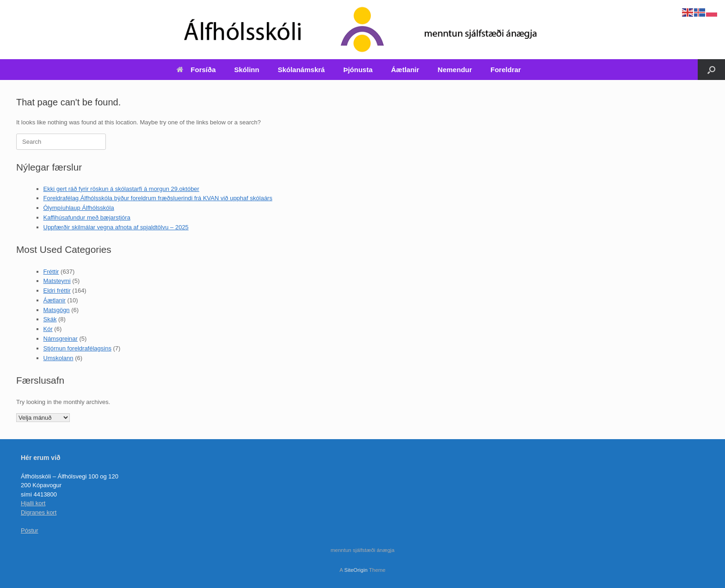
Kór (48, 329)
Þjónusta (358, 70)
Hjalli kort (33, 503)
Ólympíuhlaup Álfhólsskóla (79, 208)
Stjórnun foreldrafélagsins (77, 348)
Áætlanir (405, 70)
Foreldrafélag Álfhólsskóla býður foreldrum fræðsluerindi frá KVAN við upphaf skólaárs (158, 198)
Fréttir (51, 272)
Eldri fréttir (57, 291)
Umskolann (58, 358)
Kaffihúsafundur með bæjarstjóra (87, 217)
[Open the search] (711, 70)
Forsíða (196, 70)
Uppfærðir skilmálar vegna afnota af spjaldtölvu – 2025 (116, 227)
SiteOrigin (356, 570)
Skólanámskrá (301, 70)
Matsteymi (57, 281)
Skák (50, 319)
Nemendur (455, 70)
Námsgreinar (61, 339)
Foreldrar (506, 70)
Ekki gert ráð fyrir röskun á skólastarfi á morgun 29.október (121, 189)
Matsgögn (57, 310)
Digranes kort (39, 512)
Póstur (30, 530)
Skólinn (247, 70)
